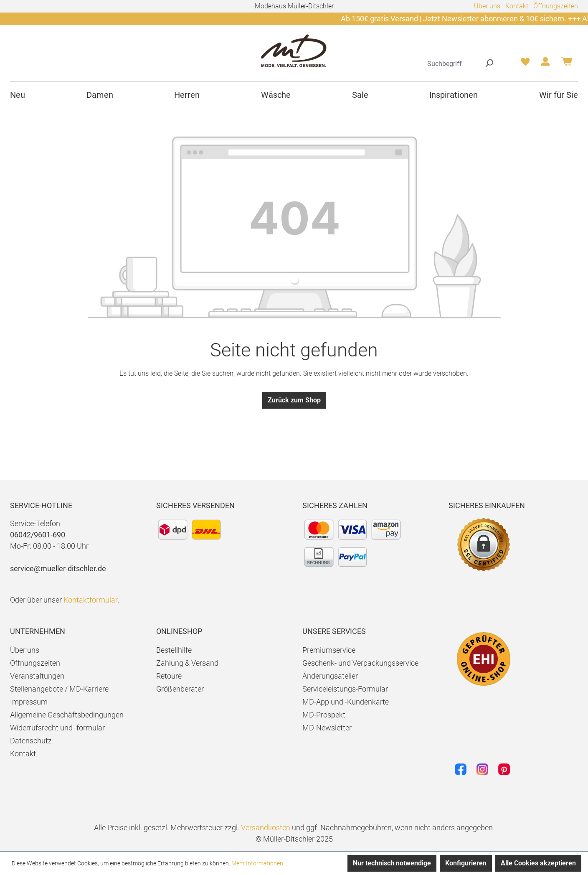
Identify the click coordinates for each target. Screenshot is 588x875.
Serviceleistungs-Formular (345, 689)
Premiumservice (329, 650)
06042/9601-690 (38, 535)
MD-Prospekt (324, 715)
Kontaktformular (90, 600)
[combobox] (452, 63)
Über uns (487, 6)
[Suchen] (489, 63)
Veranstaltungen (37, 676)
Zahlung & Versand (187, 663)
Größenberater (180, 689)
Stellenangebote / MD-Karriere (59, 689)
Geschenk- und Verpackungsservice (360, 663)
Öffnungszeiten (556, 6)
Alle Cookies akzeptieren (538, 863)
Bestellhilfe (174, 650)
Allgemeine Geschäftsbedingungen (67, 715)
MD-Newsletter (327, 728)
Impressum (29, 702)
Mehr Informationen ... (260, 863)
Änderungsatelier (330, 676)
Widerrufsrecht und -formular (57, 728)
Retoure (169, 676)
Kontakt (517, 6)
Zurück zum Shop (294, 400)
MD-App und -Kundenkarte (346, 702)
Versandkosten (266, 828)
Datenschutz (31, 741)
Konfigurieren (466, 863)
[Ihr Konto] (545, 64)
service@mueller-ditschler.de (58, 568)
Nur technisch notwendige (392, 863)
